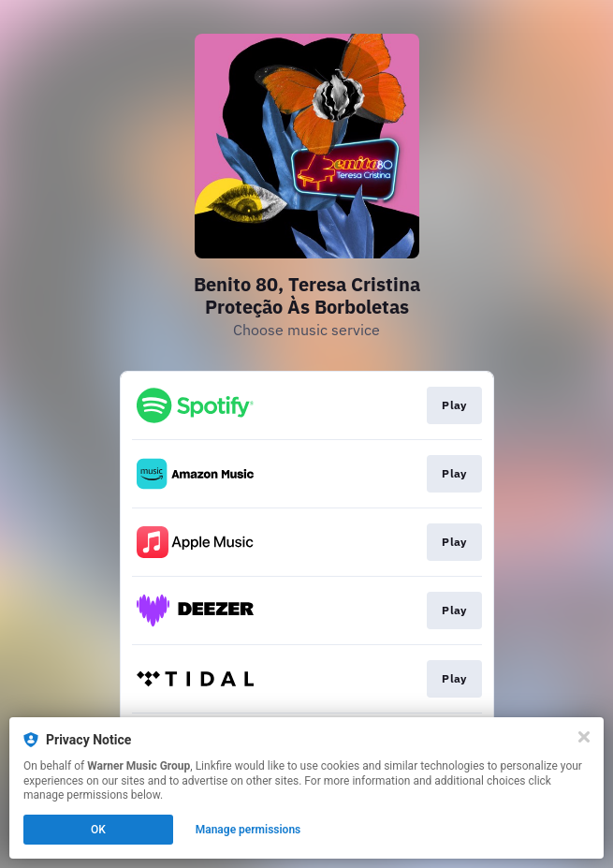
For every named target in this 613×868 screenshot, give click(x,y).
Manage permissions (248, 830)
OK (98, 830)
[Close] (584, 737)
